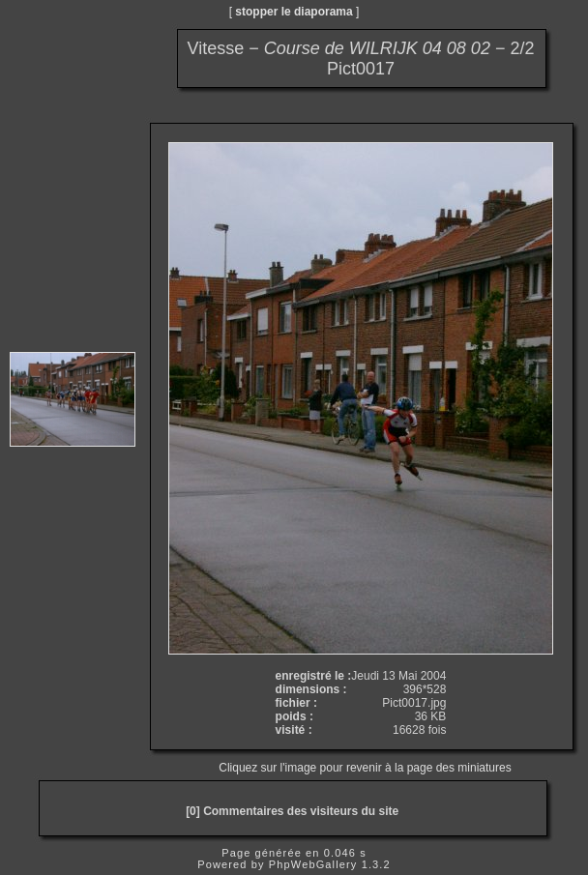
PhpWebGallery (313, 864)
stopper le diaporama (294, 12)
